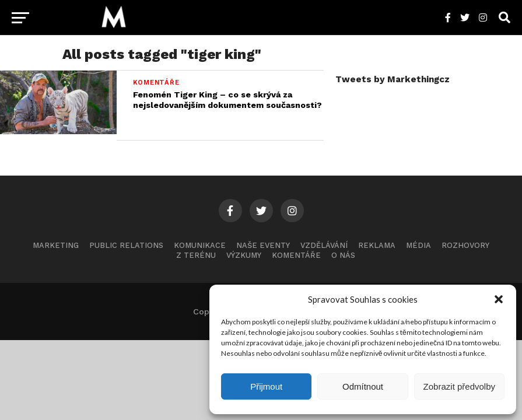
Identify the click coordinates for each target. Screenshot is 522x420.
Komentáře (296, 255)
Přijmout (266, 386)
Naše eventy (263, 245)
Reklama (377, 245)
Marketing (56, 245)
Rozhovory (465, 245)
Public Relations (126, 245)
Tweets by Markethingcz (393, 79)
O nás (343, 255)
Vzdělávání (324, 245)
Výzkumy (244, 255)
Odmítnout (363, 386)
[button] (499, 299)
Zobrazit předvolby (459, 386)
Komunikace (200, 245)
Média (418, 245)
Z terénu (196, 255)
